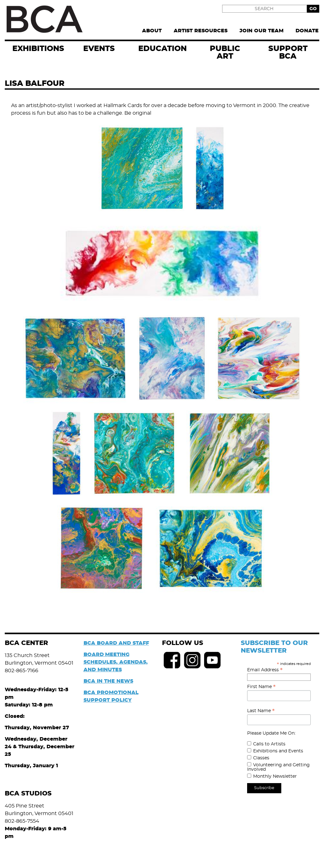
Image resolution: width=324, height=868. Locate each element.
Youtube (213, 660)
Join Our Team (262, 31)
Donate (307, 31)
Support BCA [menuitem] (288, 53)
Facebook (172, 660)
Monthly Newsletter (275, 776)
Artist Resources (201, 31)
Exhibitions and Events (278, 751)
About (152, 31)
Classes (261, 758)
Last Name (261, 711)
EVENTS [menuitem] (99, 49)
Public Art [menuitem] (225, 53)
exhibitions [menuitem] (38, 49)
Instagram (192, 660)
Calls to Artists (269, 744)
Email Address (265, 670)
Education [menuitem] (162, 49)
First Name (261, 687)
